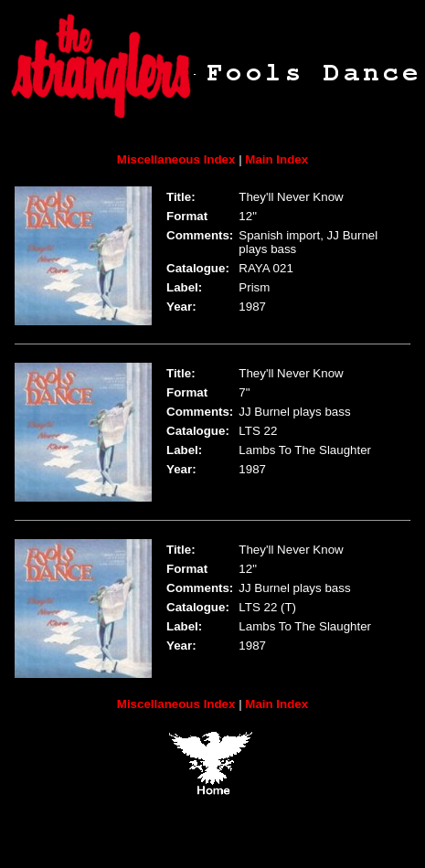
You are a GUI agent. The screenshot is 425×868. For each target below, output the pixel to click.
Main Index (276, 159)
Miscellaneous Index (176, 159)
